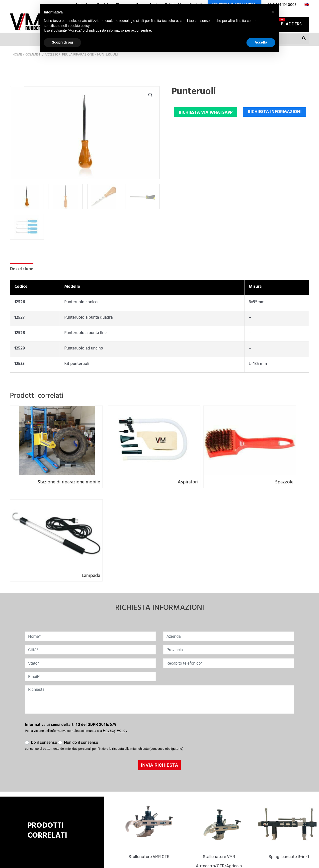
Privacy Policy (123, 823)
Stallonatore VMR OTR (152, 751)
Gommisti (35, 63)
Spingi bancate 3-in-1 (292, 751)
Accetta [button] (261, 42)
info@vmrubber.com (131, 801)
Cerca (304, 49)
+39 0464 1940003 (129, 809)
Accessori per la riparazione (75, 63)
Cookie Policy (123, 831)
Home (18, 63)
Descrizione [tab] (22, 278)
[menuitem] (305, 5)
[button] (150, 104)
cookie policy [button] (80, 26)
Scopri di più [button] (62, 42)
